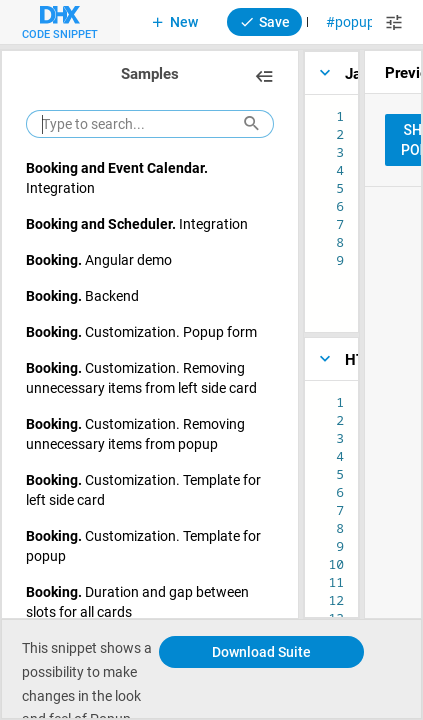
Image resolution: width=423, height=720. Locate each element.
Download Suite (261, 651)
